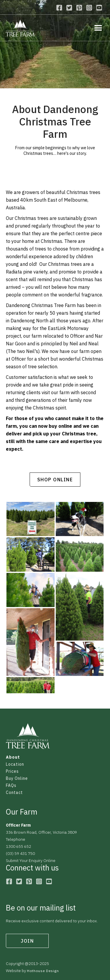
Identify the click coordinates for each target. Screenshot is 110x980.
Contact (14, 792)
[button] (95, 28)
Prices (12, 771)
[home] (20, 29)
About (13, 757)
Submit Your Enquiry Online (31, 860)
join (27, 941)
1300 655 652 (18, 846)
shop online (55, 480)
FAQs (11, 785)
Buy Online (17, 778)
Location (15, 764)
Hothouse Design (43, 971)
